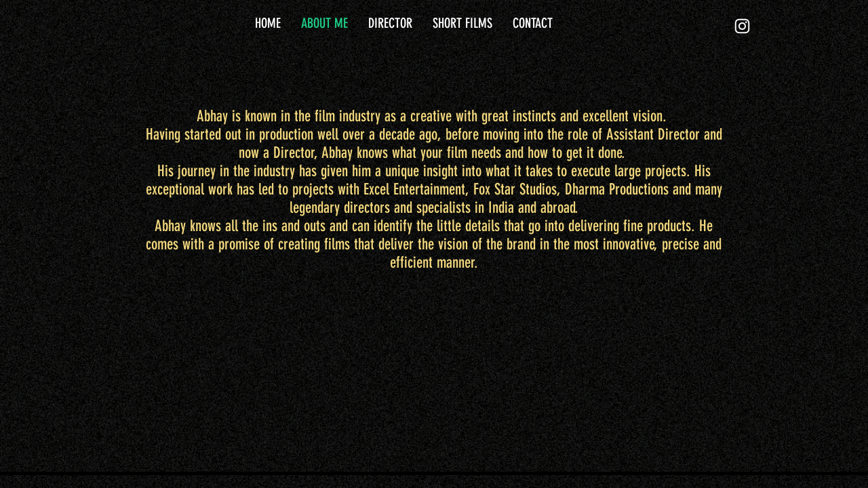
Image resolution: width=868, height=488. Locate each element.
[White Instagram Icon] (742, 26)
